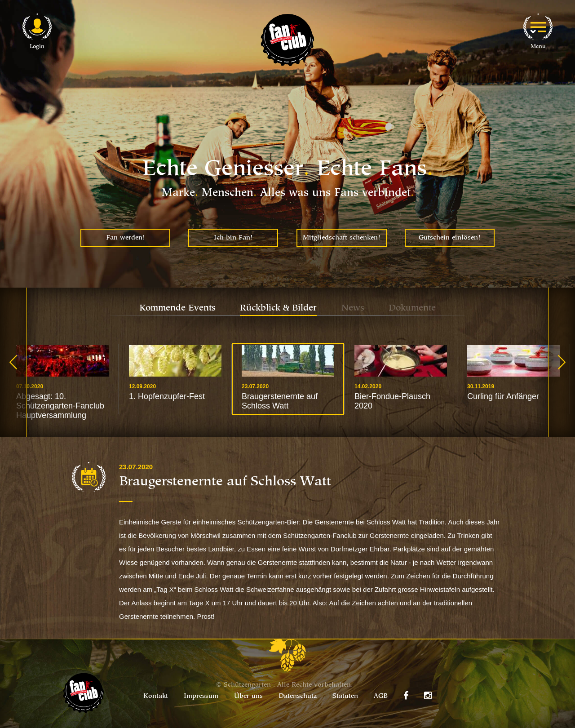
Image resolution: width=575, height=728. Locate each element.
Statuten (345, 696)
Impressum (201, 696)
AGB (381, 696)
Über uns (248, 696)
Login (37, 47)
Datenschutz (298, 696)
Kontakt (156, 696)
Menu (538, 47)
